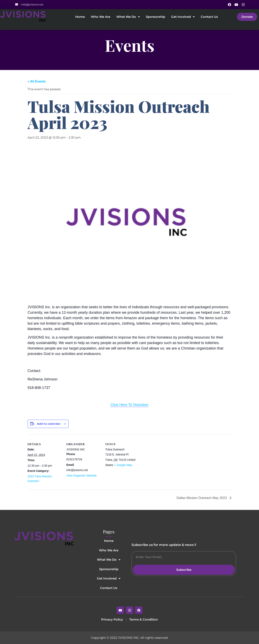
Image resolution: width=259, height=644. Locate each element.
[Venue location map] (165, 462)
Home (80, 17)
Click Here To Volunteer (129, 405)
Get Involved (183, 17)
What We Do (128, 17)
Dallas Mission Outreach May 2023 (202, 498)
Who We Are (101, 17)
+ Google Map (123, 465)
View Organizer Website (82, 476)
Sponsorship (156, 17)
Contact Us (209, 17)
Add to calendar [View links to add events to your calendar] (49, 424)
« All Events (37, 81)
